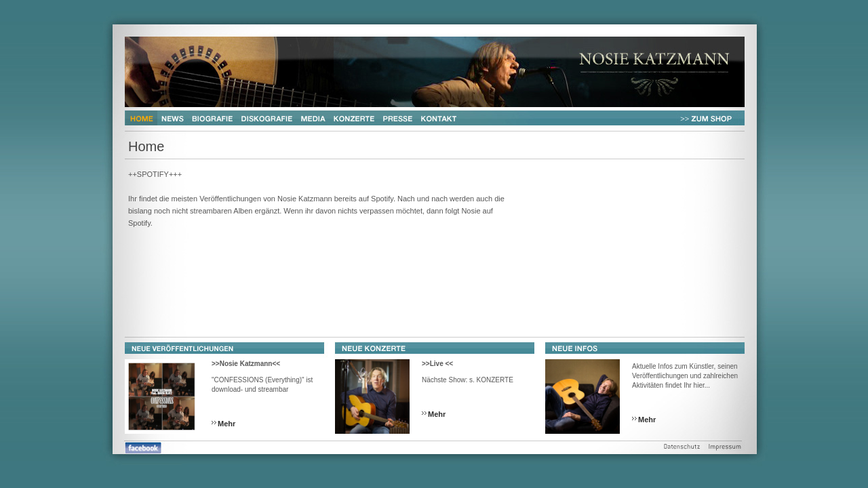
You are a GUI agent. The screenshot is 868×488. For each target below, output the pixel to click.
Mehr (226, 424)
